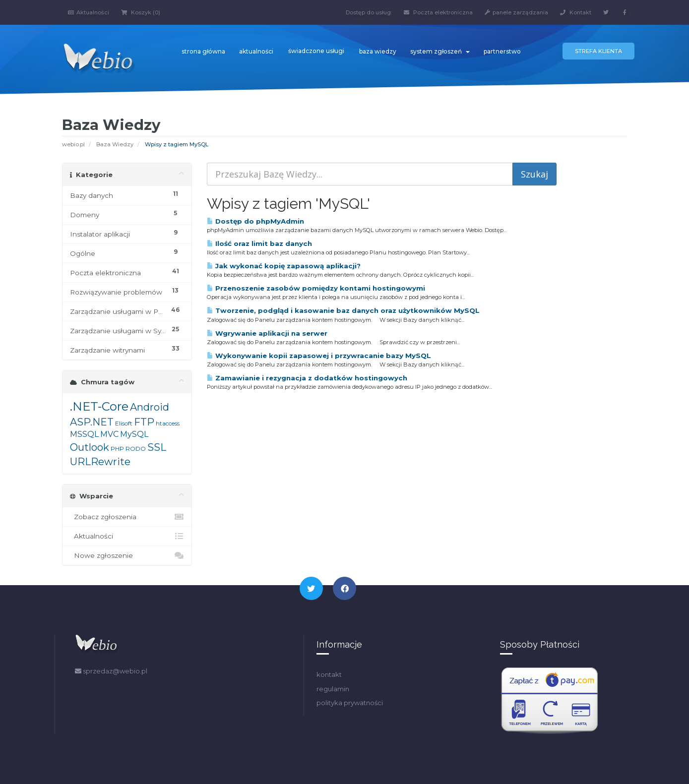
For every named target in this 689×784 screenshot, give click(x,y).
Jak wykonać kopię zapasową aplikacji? (284, 266)
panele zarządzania (516, 12)
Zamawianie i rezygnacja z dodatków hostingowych (307, 378)
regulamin (333, 689)
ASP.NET (92, 422)
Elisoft (124, 423)
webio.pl (73, 144)
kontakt (329, 674)
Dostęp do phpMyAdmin (255, 221)
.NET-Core (99, 406)
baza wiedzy (378, 51)
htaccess (168, 423)
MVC (109, 434)
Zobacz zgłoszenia (127, 517)
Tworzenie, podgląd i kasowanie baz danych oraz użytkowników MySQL (343, 310)
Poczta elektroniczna (438, 12)
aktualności (256, 51)
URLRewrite (100, 462)
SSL (157, 447)
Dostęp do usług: (369, 12)
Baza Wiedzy (115, 144)
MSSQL (84, 434)
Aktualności (89, 12)
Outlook (90, 447)
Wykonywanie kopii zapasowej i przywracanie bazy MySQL (319, 356)
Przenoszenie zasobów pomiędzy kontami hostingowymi (316, 288)
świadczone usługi (316, 51)
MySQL (134, 434)
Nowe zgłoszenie (127, 555)
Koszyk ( (141, 12)
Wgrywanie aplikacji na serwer (267, 333)
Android (150, 407)
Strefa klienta (598, 51)
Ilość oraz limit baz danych (259, 243)
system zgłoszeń (440, 51)
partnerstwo (502, 51)
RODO (136, 449)
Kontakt (576, 12)
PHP (117, 449)
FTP (144, 422)
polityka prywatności (350, 703)
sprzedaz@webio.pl (111, 671)
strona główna (203, 51)
